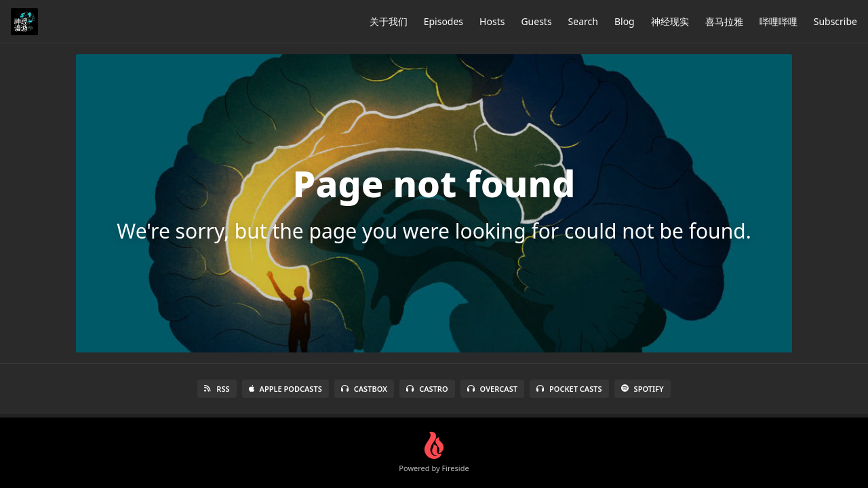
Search (583, 21)
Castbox (364, 389)
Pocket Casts (569, 389)
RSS (217, 389)
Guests (536, 21)
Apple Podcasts (285, 389)
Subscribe (835, 21)
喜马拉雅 (724, 21)
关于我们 (389, 21)
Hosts (492, 21)
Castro (427, 389)
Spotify (643, 389)
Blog (625, 21)
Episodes (443, 21)
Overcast (492, 389)
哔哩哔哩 (778, 21)
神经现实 (670, 21)
